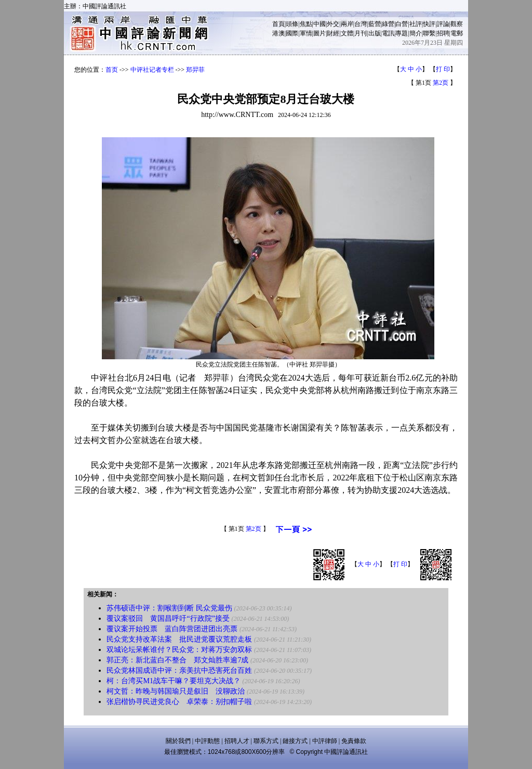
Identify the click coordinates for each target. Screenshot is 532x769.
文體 (347, 33)
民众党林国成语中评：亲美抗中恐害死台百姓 (179, 670)
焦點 (306, 24)
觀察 (457, 24)
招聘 (443, 33)
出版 (375, 33)
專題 (402, 33)
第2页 (441, 83)
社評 (416, 24)
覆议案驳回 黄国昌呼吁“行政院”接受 (168, 618)
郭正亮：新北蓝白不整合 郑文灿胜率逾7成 (177, 660)
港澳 (278, 33)
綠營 (388, 24)
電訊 (388, 33)
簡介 (416, 33)
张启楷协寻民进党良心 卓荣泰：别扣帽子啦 (179, 702)
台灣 (361, 24)
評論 (443, 24)
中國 (320, 24)
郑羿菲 (195, 70)
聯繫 (429, 33)
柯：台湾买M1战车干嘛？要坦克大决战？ (173, 681)
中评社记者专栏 (152, 70)
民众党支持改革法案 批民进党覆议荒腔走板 (179, 639)
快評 (429, 24)
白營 (402, 24)
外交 (333, 24)
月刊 (361, 33)
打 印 (443, 69)
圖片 (320, 33)
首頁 (278, 24)
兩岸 (347, 24)
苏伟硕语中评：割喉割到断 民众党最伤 (169, 608)
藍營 (375, 24)
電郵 (457, 33)
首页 (112, 70)
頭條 (292, 24)
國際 (292, 33)
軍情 (306, 33)
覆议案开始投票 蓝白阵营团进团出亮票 (172, 629)
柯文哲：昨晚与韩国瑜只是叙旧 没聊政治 (176, 691)
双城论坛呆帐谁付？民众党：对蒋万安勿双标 (179, 650)
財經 (333, 33)
